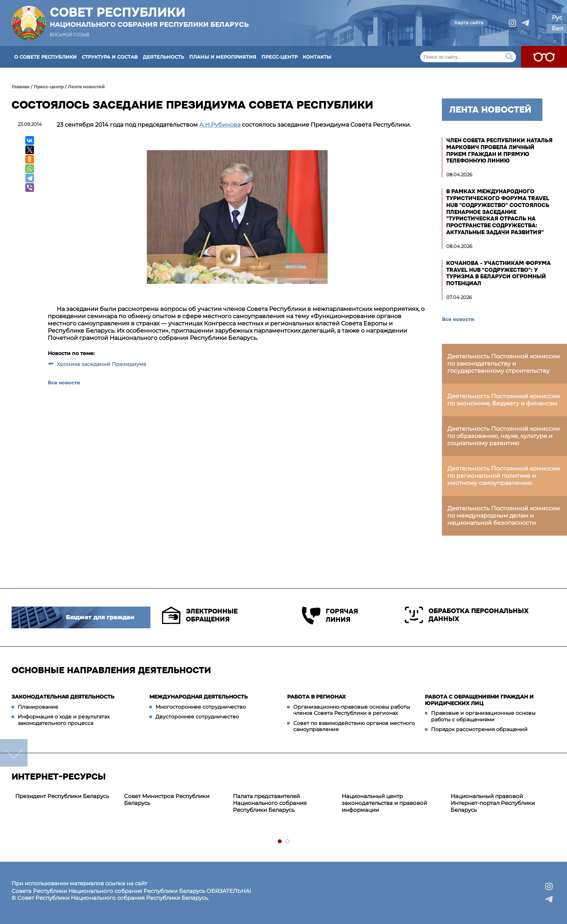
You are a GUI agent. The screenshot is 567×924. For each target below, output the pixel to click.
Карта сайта (469, 22)
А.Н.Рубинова (220, 125)
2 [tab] (288, 842)
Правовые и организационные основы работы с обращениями (483, 716)
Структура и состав (110, 57)
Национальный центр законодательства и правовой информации (384, 803)
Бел (558, 28)
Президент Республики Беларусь (62, 796)
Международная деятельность (199, 697)
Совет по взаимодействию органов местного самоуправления (354, 726)
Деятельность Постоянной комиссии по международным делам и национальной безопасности (504, 516)
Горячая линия (330, 615)
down (14, 753)
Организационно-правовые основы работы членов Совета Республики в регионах (352, 710)
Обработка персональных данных (467, 615)
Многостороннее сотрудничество (201, 707)
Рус (557, 18)
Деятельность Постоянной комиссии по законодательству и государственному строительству (504, 364)
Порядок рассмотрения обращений (479, 729)
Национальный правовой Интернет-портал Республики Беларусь (493, 803)
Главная (21, 87)
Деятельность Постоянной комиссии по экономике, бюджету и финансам (504, 400)
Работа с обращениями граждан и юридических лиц (479, 700)
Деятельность (163, 57)
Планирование (38, 707)
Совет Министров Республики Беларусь (167, 799)
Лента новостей (86, 87)
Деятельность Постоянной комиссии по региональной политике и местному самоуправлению (504, 476)
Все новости (64, 383)
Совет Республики (149, 17)
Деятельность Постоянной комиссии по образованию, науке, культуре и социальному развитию (504, 436)
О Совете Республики (45, 57)
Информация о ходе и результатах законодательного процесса (64, 720)
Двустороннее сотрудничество (197, 717)
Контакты (317, 57)
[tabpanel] (66, 796)
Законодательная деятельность (63, 697)
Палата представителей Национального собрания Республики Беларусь (270, 803)
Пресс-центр (280, 57)
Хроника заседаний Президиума (101, 364)
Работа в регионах (316, 697)
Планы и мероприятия (223, 57)
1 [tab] (280, 842)
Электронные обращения (200, 615)
